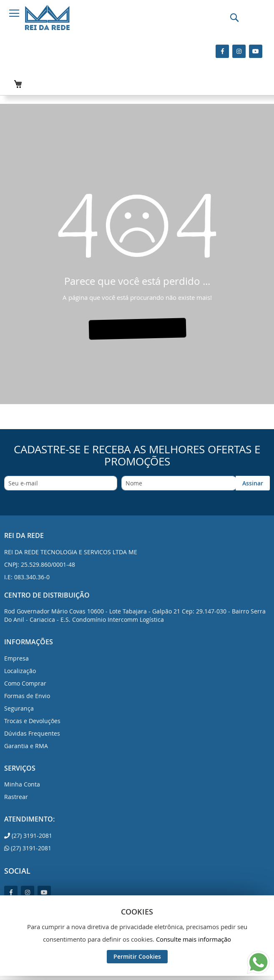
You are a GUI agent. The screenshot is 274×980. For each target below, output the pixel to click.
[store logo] (47, 18)
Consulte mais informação (194, 939)
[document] (137, 936)
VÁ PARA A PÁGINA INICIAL (137, 329)
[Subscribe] (253, 483)
